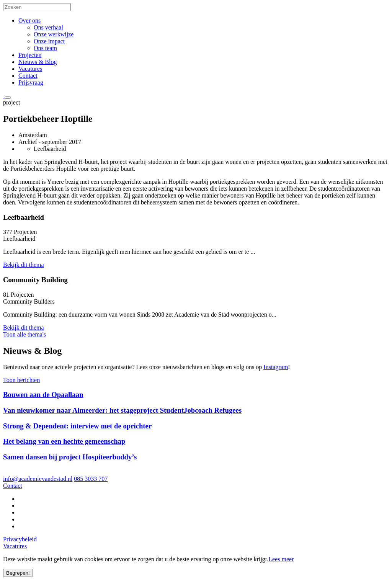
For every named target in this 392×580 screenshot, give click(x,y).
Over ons (29, 20)
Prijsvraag (31, 83)
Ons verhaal (48, 27)
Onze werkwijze (54, 34)
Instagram (276, 367)
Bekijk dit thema (24, 265)
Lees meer (281, 559)
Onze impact (49, 41)
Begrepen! (18, 573)
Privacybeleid (20, 539)
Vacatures (30, 69)
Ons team (45, 48)
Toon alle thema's (24, 334)
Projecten (30, 55)
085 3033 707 (91, 479)
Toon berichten (21, 380)
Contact (28, 76)
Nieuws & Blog (38, 62)
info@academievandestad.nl (38, 479)
